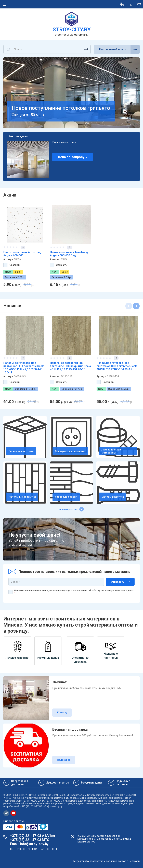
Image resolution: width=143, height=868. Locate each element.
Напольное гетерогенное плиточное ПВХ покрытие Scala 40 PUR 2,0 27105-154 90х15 (117, 366)
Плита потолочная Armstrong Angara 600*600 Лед (69, 254)
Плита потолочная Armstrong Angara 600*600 (22, 254)
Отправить (118, 582)
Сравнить (15, 265)
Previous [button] (129, 306)
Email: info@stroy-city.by (29, 844)
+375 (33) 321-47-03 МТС (30, 840)
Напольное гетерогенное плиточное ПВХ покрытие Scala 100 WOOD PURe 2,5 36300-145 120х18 (24, 368)
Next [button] (136, 306)
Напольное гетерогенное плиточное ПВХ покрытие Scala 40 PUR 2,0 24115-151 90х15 (70, 366)
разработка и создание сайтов (108, 861)
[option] (25, 246)
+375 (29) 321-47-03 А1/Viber (33, 836)
